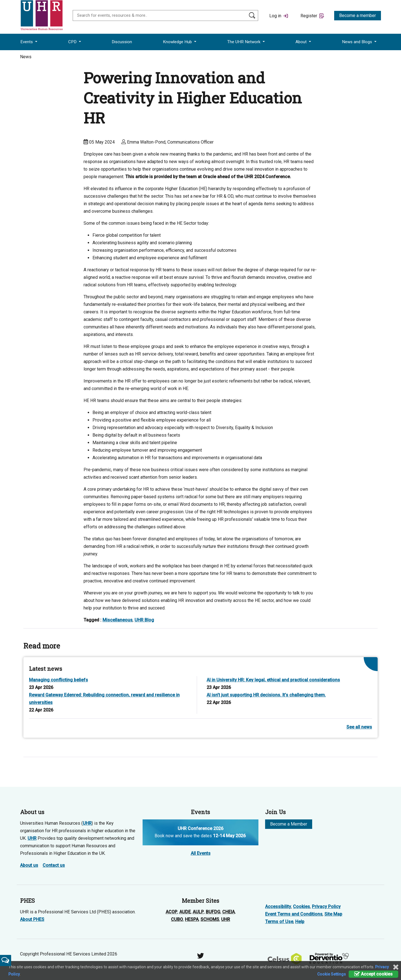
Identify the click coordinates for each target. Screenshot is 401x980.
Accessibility (278, 907)
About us (29, 865)
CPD (73, 42)
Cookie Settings (332, 974)
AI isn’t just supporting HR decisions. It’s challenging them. (266, 695)
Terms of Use (279, 922)
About (302, 42)
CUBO (177, 919)
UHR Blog (144, 620)
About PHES (32, 919)
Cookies (301, 907)
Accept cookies (373, 974)
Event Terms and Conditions (294, 914)
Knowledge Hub (178, 42)
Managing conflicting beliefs (58, 680)
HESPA (192, 919)
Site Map (333, 914)
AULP (198, 912)
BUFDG (213, 912)
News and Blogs (358, 42)
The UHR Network (244, 42)
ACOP (172, 912)
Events (27, 42)
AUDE (185, 912)
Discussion (122, 42)
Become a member (358, 15)
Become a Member (289, 824)
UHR (87, 823)
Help (300, 922)
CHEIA (228, 912)
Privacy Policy (326, 907)
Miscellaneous (118, 620)
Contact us (54, 865)
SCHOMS (210, 919)
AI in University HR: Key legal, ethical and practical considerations (273, 680)
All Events (201, 853)
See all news (359, 727)
